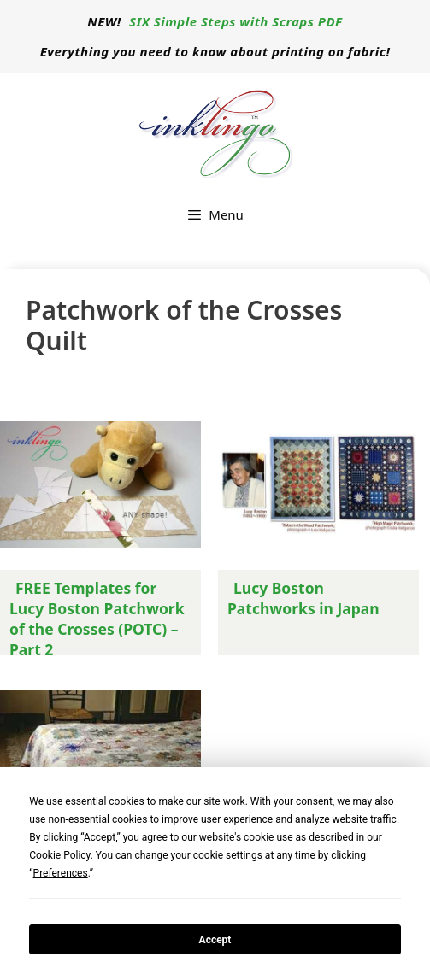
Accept (215, 940)
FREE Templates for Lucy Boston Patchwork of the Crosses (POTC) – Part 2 (97, 619)
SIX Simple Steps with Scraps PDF (236, 21)
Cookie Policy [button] (59, 855)
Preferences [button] (61, 873)
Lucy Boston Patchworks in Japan (303, 598)
